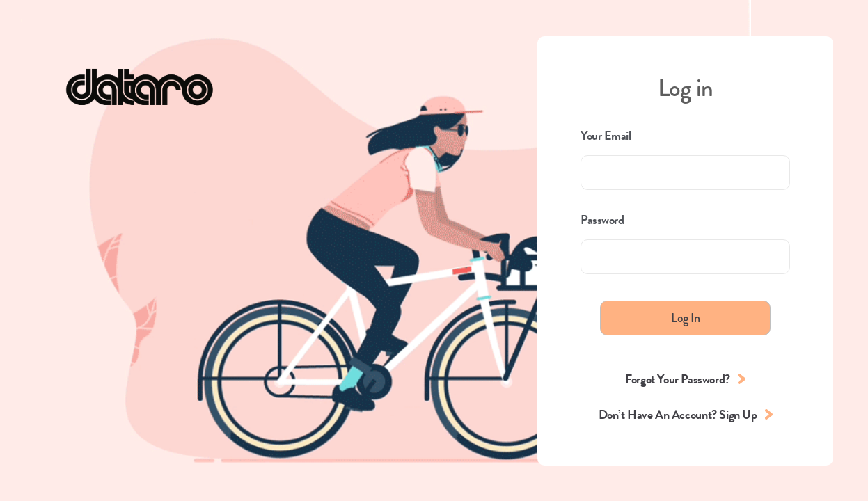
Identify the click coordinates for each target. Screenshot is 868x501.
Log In (685, 318)
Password (602, 220)
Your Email (606, 136)
